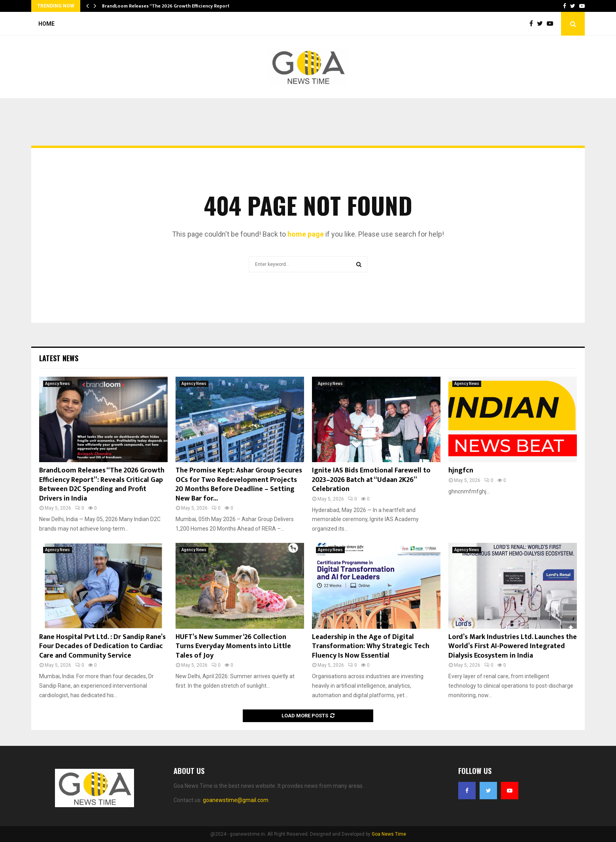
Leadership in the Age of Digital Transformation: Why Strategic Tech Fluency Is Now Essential (371, 646)
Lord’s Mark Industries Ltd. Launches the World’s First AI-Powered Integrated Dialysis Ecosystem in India (513, 646)
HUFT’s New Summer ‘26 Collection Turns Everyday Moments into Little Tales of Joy (233, 646)
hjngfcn (461, 470)
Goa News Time (389, 834)
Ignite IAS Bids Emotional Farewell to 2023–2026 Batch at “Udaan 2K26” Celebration (371, 480)
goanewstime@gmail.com (236, 800)
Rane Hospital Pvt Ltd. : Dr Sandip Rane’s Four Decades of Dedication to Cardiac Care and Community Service (102, 646)
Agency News (58, 384)
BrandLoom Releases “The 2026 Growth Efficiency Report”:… (170, 6)
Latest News (59, 358)
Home (46, 24)
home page (306, 234)
